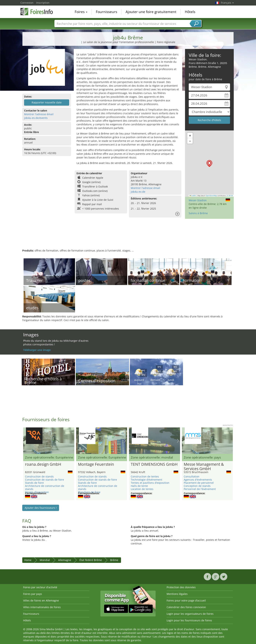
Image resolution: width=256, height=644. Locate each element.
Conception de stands (197, 486)
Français (227, 3)
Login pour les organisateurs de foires (190, 614)
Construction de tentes (145, 476)
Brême (114, 560)
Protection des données (181, 587)
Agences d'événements (198, 480)
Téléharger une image (37, 350)
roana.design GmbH (43, 464)
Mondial (45, 560)
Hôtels (190, 12)
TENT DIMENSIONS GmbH (154, 464)
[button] (209, 163)
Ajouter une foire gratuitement (151, 12)
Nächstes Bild (125, 441)
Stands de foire (34, 483)
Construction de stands (39, 476)
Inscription (43, 3)
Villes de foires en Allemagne (41, 600)
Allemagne (65, 560)
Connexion (27, 3)
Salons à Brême (198, 213)
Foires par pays (33, 594)
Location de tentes (142, 489)
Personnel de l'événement (200, 489)
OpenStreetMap (211, 196)
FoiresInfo (39, 11)
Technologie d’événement (146, 480)
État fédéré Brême (91, 560)
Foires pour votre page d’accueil (186, 600)
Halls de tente (139, 486)
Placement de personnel (199, 483)
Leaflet (193, 196)
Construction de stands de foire (45, 480)
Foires (81, 12)
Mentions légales (177, 594)
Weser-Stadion (198, 200)
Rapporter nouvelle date (47, 102)
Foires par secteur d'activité (40, 587)
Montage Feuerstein (96, 464)
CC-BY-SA (230, 196)
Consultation (192, 476)
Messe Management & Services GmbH (204, 467)
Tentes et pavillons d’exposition (150, 483)
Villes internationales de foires (42, 607)
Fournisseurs (106, 12)
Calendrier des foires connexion (186, 607)
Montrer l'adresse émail (39, 114)
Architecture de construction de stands (45, 487)
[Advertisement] (128, 237)
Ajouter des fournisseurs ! (41, 508)
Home (28, 560)
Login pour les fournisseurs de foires (189, 620)
